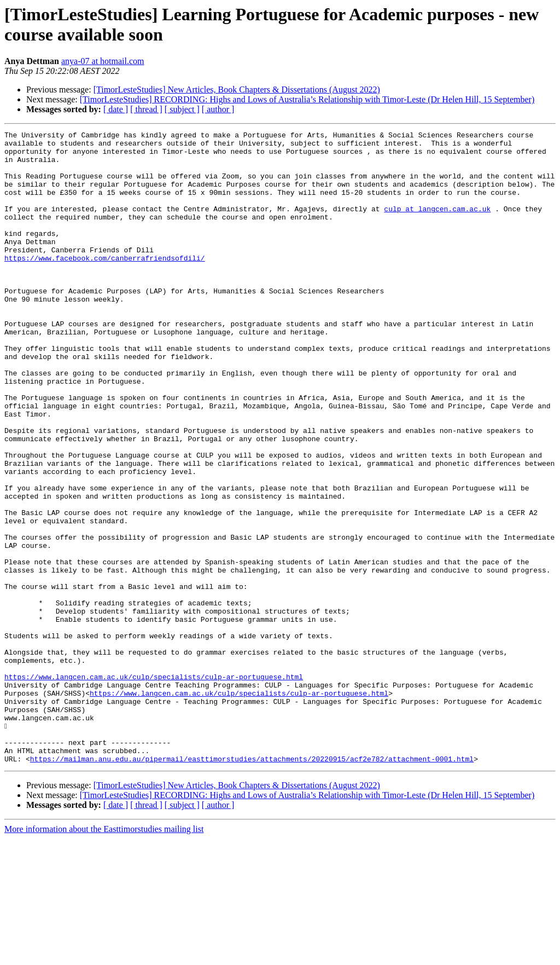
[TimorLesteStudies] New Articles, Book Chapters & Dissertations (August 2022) (237, 89)
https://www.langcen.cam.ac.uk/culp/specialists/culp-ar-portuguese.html (154, 787)
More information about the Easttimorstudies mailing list (104, 955)
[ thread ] (146, 109)
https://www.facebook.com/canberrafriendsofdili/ (105, 284)
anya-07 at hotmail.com (103, 61)
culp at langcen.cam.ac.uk (437, 225)
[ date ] (116, 109)
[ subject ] (182, 109)
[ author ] (218, 109)
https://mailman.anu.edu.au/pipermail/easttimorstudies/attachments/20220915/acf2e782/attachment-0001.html (252, 885)
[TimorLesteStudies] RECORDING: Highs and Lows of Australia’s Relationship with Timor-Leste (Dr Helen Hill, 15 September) (307, 99)
